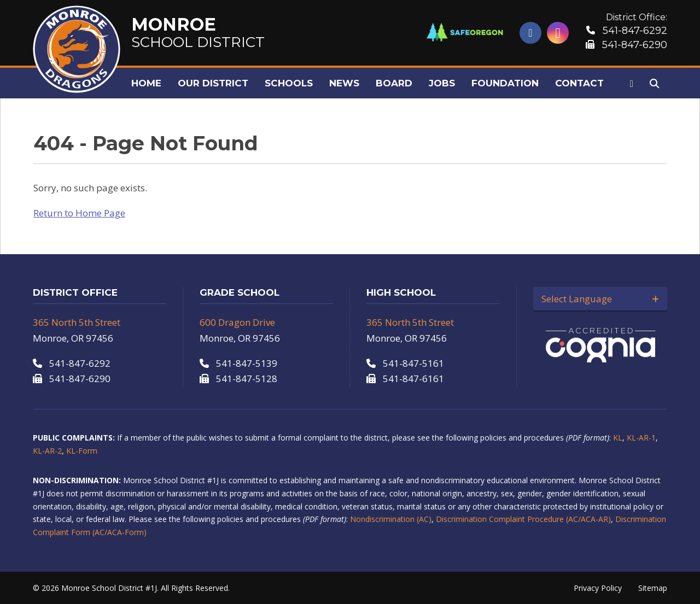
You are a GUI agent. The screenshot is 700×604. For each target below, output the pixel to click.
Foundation (505, 83)
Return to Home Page (79, 213)
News (344, 83)
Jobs (442, 83)
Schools (289, 83)
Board (394, 83)
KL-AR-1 (641, 438)
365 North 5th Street (77, 322)
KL (618, 438)
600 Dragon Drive (237, 322)
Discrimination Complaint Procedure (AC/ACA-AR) (523, 519)
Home (146, 83)
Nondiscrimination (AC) (391, 519)
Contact (579, 83)
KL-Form (82, 451)
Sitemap (653, 588)
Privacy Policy (598, 588)
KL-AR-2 (47, 451)
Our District (213, 83)
